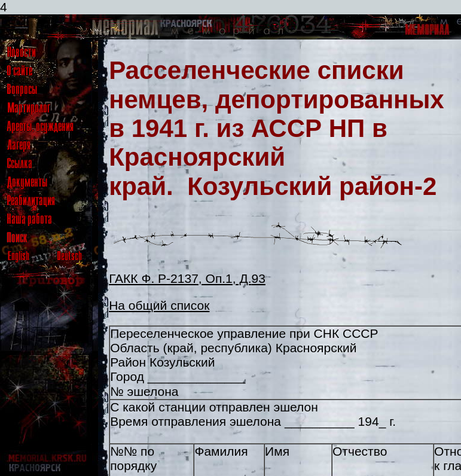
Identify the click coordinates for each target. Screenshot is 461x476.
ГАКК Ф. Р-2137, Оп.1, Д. (180, 278)
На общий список (159, 305)
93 (259, 278)
